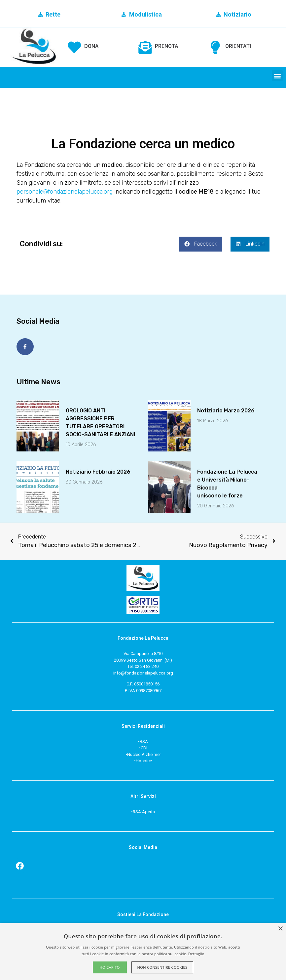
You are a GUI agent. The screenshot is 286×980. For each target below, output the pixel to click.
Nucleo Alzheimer (144, 753)
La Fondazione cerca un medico (143, 144)
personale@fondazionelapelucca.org (65, 192)
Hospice (144, 759)
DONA (91, 46)
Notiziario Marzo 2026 (226, 409)
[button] (277, 76)
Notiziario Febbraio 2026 (98, 470)
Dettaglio (196, 954)
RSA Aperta (144, 810)
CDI (144, 747)
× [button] (280, 929)
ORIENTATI (238, 46)
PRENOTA (167, 46)
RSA (144, 740)
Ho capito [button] (109, 967)
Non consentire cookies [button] (162, 967)
